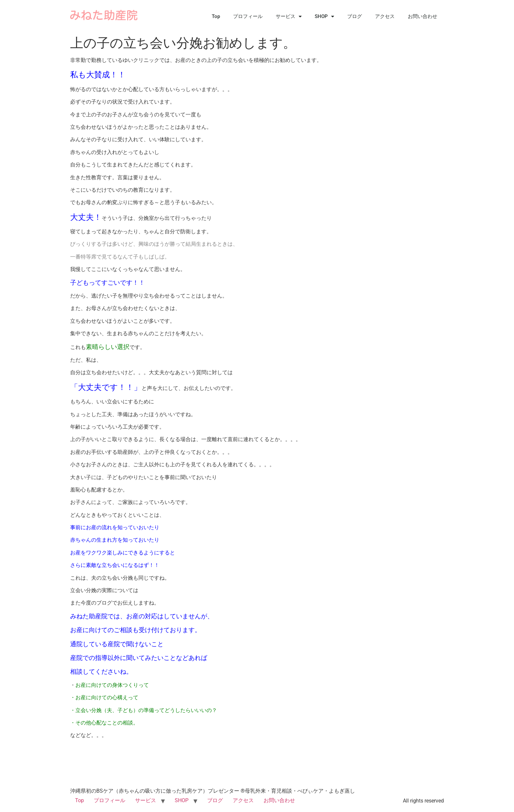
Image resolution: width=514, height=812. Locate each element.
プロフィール (248, 16)
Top (216, 16)
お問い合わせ (423, 16)
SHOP (324, 17)
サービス (289, 17)
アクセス (385, 16)
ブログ (355, 16)
